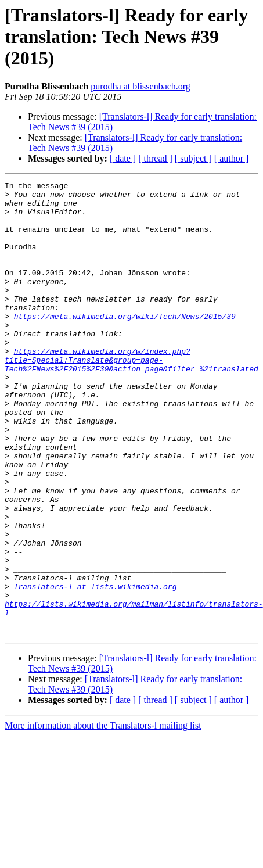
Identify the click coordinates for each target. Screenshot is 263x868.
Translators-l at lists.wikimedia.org (96, 668)
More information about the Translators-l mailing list (103, 816)
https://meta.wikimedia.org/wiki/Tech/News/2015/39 (125, 344)
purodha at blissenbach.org (140, 86)
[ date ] (123, 158)
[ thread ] (155, 158)
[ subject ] (193, 158)
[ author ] (232, 158)
